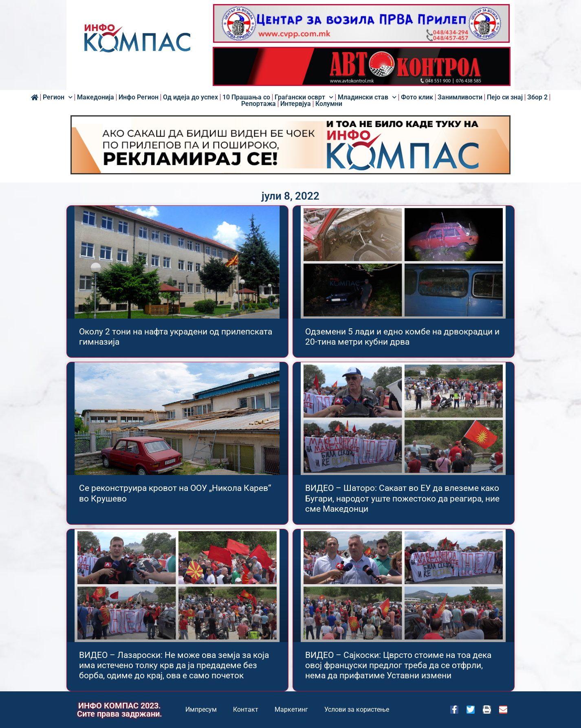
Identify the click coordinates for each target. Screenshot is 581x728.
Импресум (201, 709)
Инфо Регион (139, 97)
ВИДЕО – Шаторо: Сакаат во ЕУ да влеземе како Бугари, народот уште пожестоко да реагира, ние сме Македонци (402, 498)
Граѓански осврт (304, 97)
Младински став (367, 97)
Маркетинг (291, 709)
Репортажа (259, 104)
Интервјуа (296, 104)
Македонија (96, 97)
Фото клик (417, 97)
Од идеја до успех (190, 97)
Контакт (246, 709)
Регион (58, 97)
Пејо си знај (505, 97)
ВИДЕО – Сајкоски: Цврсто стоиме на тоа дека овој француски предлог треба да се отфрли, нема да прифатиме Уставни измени (398, 665)
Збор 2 (537, 97)
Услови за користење (357, 709)
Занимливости (460, 97)
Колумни (329, 104)
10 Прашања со (246, 97)
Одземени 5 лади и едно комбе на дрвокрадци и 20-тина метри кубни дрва (402, 337)
